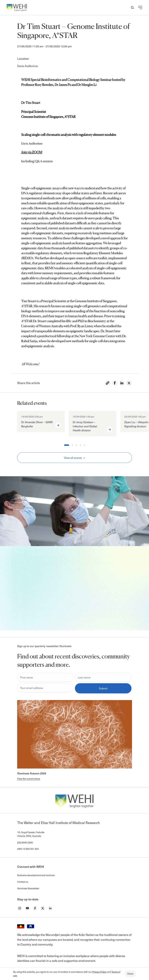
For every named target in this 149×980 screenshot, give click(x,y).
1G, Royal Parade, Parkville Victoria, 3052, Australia (31, 834)
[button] (140, 7)
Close (130, 974)
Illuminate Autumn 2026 (32, 773)
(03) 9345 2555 (25, 843)
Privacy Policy (99, 972)
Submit (103, 688)
